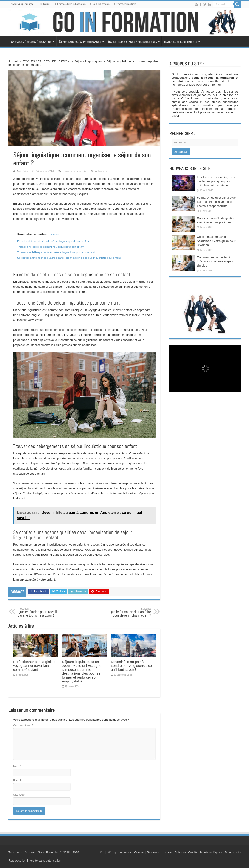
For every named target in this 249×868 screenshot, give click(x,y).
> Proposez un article (125, 4)
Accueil (13, 61)
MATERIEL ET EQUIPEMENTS (181, 42)
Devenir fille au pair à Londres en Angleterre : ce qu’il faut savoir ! (131, 666)
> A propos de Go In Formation (70, 4)
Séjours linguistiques (88, 61)
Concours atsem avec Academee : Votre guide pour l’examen (216, 241)
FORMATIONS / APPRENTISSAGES (80, 42)
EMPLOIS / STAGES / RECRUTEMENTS (133, 42)
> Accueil (45, 4)
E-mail (18, 780)
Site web (19, 795)
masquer (55, 235)
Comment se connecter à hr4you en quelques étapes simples (215, 261)
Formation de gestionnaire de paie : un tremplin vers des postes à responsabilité (216, 202)
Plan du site (232, 852)
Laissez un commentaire (75, 171)
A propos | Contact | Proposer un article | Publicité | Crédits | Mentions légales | (172, 852)
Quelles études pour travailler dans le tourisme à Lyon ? (41, 612)
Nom (17, 766)
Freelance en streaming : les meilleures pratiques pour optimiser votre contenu (216, 181)
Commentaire (23, 725)
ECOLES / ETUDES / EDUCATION (31, 42)
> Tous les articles (100, 4)
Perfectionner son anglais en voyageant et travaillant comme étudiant (35, 666)
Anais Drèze (23, 171)
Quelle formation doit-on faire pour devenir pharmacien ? (127, 612)
